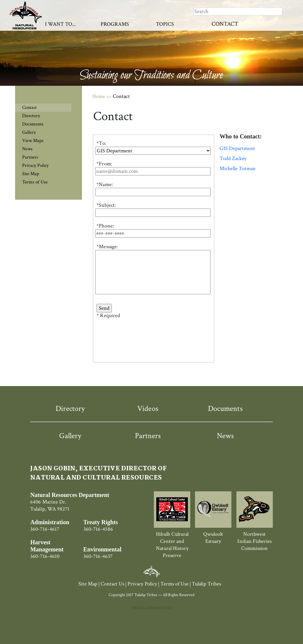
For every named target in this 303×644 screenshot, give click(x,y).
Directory (31, 116)
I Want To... (60, 24)
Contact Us (112, 584)
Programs (115, 24)
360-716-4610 (45, 556)
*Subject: (106, 205)
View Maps (33, 141)
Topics (165, 24)
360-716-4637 (98, 556)
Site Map (31, 174)
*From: (104, 164)
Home (99, 96)
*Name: (104, 184)
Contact (225, 24)
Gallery (29, 132)
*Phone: (105, 226)
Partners (30, 157)
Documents (33, 124)
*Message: (107, 246)
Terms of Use (35, 182)
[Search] (238, 11)
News (27, 149)
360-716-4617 (45, 529)
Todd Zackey (233, 159)
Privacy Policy (35, 166)
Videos (148, 409)
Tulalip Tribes (206, 584)
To (102, 143)
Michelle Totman (238, 169)
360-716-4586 (98, 529)
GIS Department (237, 149)
